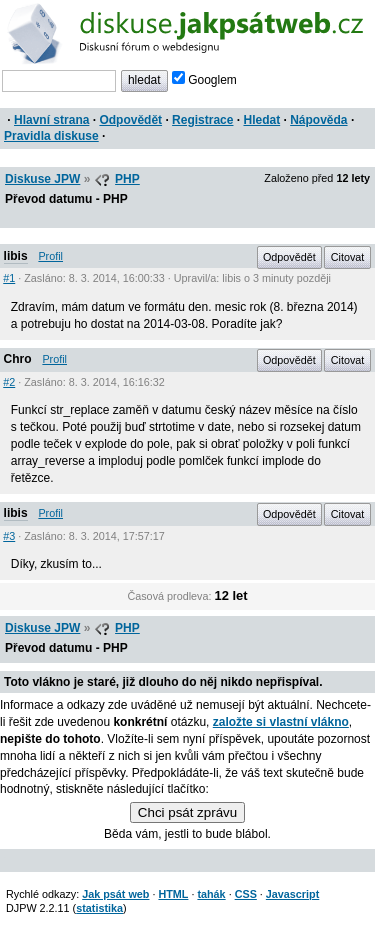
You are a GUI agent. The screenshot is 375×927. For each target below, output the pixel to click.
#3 (9, 536)
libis (16, 256)
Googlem (204, 80)
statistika (99, 908)
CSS (246, 894)
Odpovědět (130, 120)
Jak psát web (115, 894)
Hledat (261, 120)
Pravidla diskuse (51, 136)
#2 (9, 382)
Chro (18, 359)
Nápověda (318, 120)
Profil (50, 256)
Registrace (202, 120)
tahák (211, 894)
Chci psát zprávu (187, 812)
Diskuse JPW (42, 179)
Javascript (292, 894)
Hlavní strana (51, 120)
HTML (173, 894)
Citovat (348, 257)
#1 (9, 278)
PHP (127, 179)
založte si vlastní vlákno (281, 722)
